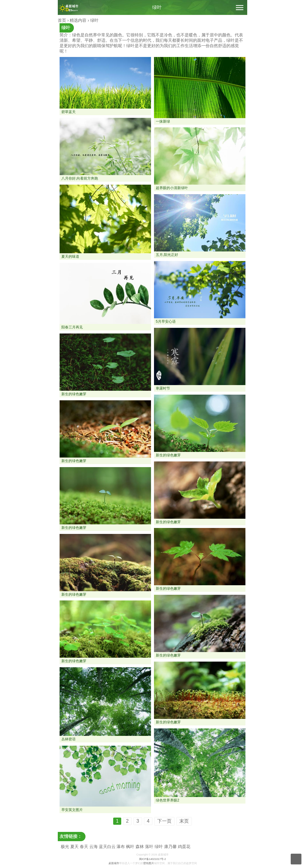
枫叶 (130, 847)
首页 (62, 20)
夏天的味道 (70, 257)
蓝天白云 (107, 847)
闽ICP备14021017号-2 (152, 859)
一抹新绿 (163, 121)
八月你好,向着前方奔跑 (80, 178)
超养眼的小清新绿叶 (172, 188)
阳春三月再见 (72, 327)
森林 (140, 847)
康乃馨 (170, 847)
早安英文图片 (72, 810)
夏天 (74, 847)
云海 (94, 847)
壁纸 (146, 863)
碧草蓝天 (69, 112)
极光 (65, 847)
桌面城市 (114, 863)
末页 (184, 821)
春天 (84, 847)
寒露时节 (163, 388)
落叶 (149, 847)
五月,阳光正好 (167, 255)
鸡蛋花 (184, 847)
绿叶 (157, 7)
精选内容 (78, 20)
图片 (151, 863)
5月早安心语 (166, 322)
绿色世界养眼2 (168, 800)
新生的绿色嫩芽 (74, 394)
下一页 (164, 821)
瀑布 (121, 847)
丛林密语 (69, 739)
